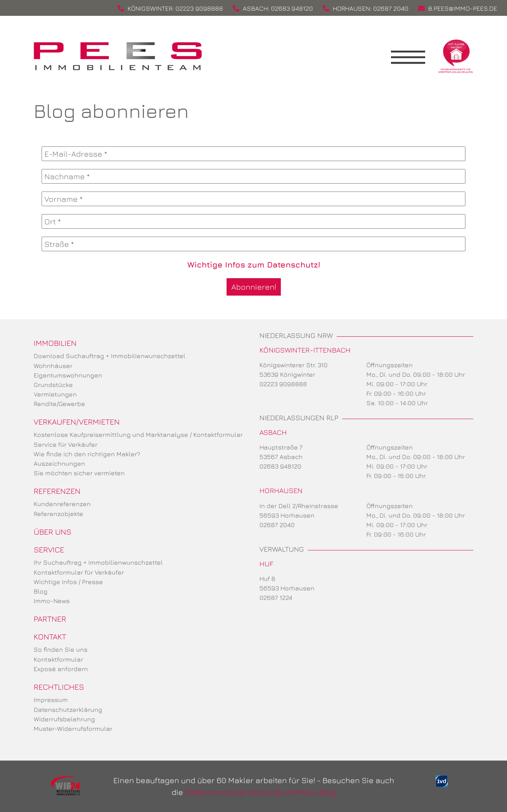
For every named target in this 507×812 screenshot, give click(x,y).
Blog (41, 591)
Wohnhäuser (53, 366)
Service (49, 549)
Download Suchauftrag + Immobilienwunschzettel (110, 356)
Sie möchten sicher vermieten (79, 473)
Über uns (52, 532)
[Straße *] (253, 244)
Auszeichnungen (59, 463)
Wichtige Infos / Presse (68, 582)
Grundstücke (53, 385)
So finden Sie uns (61, 649)
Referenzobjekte (58, 514)
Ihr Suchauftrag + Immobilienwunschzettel (98, 562)
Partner (50, 619)
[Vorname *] (253, 199)
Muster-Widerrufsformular (73, 729)
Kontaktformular (58, 659)
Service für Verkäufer (66, 444)
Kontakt (50, 637)
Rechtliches (59, 687)
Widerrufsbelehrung (64, 719)
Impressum (51, 700)
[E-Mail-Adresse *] (253, 154)
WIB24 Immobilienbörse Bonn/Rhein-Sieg (260, 792)
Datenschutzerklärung (68, 710)
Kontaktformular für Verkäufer (79, 572)
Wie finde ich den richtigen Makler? (87, 454)
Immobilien (55, 343)
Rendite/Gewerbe (59, 404)
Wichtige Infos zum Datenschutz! (254, 265)
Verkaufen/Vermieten (77, 422)
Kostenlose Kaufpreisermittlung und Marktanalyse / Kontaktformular (138, 434)
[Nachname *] (253, 176)
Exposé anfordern (61, 669)
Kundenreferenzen (62, 504)
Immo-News (52, 601)
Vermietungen (55, 394)
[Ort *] (253, 221)
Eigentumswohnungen (68, 375)
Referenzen (57, 491)
